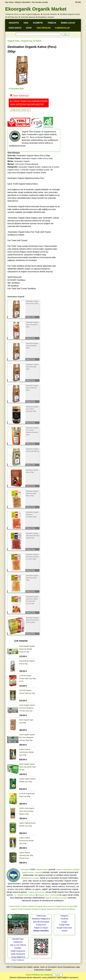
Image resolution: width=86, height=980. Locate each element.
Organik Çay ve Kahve (31, 41)
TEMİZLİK (52, 23)
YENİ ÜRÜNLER (43, 28)
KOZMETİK (38, 23)
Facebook (64, 919)
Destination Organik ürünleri (30, 167)
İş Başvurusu (41, 925)
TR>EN (78, 2)
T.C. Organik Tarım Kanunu (24, 895)
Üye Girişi (9, 2)
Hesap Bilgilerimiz (18, 957)
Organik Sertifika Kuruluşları (56, 898)
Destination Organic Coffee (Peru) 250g (37, 158)
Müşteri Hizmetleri (41, 931)
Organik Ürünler (17, 909)
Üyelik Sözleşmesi (18, 954)
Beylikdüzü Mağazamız (41, 919)
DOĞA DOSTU (15, 28)
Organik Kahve (13, 170)
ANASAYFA (14, 23)
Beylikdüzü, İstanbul (46, 17)
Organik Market (41, 869)
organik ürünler (28, 872)
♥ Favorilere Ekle (16, 89)
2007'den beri (13, 17)
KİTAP (29, 28)
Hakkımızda (41, 916)
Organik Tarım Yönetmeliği (49, 895)
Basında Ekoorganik (41, 922)
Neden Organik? (28, 906)
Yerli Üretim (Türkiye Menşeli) (27, 164)
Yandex (64, 931)
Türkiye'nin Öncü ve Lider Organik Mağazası (23, 14)
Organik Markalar (47, 909)
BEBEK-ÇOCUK (68, 23)
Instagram (64, 916)
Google (64, 922)
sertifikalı (76, 869)
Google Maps (64, 925)
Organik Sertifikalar (68, 909)
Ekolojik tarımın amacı (30, 878)
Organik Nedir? (15, 906)
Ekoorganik (25, 869)
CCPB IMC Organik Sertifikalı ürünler (35, 170)
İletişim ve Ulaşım (41, 928)
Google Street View (64, 928)
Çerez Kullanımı (18, 960)
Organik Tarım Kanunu (45, 906)
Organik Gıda (13, 41)
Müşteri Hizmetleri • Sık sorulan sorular (32, 2)
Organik (38, 872)
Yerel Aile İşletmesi (28, 17)
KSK (57, 909)
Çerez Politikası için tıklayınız (39, 975)
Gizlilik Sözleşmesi (18, 951)
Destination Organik (22, 161)
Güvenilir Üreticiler (50, 14)
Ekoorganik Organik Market (36, 9)
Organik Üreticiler (32, 909)
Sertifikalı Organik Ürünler (70, 14)
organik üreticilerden (64, 869)
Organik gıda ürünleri (36, 892)
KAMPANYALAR (62, 28)
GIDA (26, 23)
